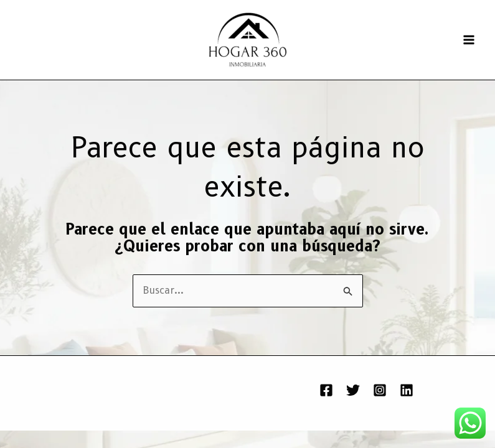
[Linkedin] (407, 390)
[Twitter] (353, 390)
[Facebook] (326, 390)
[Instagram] (380, 390)
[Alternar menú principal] (469, 40)
